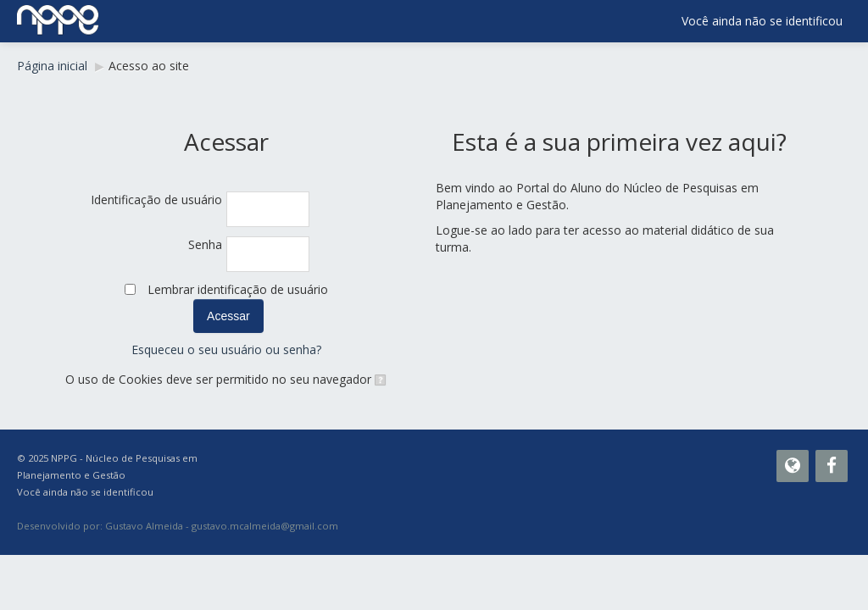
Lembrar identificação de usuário (238, 289)
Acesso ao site (149, 66)
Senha (205, 244)
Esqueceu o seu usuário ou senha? (226, 349)
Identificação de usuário (156, 200)
